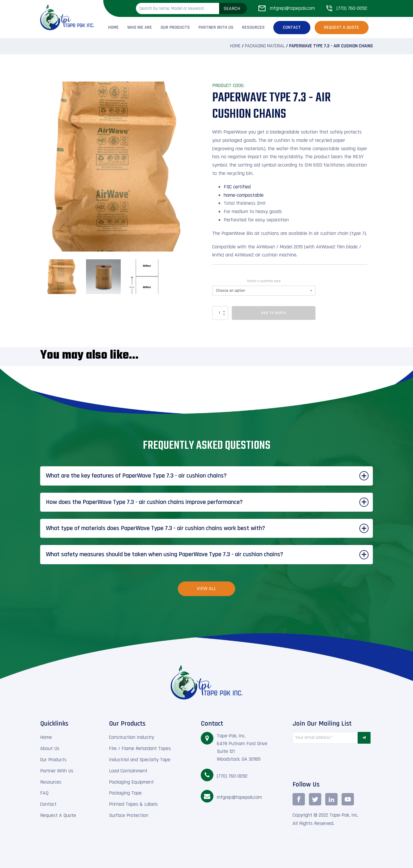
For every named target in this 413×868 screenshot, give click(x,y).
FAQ (44, 793)
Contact (292, 27)
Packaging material (265, 46)
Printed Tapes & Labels (133, 804)
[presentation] (325, 761)
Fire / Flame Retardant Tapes (140, 748)
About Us (50, 748)
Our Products (175, 27)
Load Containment (128, 771)
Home (113, 27)
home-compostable (244, 195)
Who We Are (140, 27)
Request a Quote (342, 27)
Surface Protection (129, 815)
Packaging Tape (125, 793)
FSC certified (237, 187)
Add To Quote (274, 313)
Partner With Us (216, 27)
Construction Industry (132, 737)
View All (206, 588)
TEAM (297, 833)
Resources (253, 27)
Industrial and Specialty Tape (140, 760)
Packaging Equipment (131, 782)
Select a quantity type (264, 281)
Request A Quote (58, 815)
